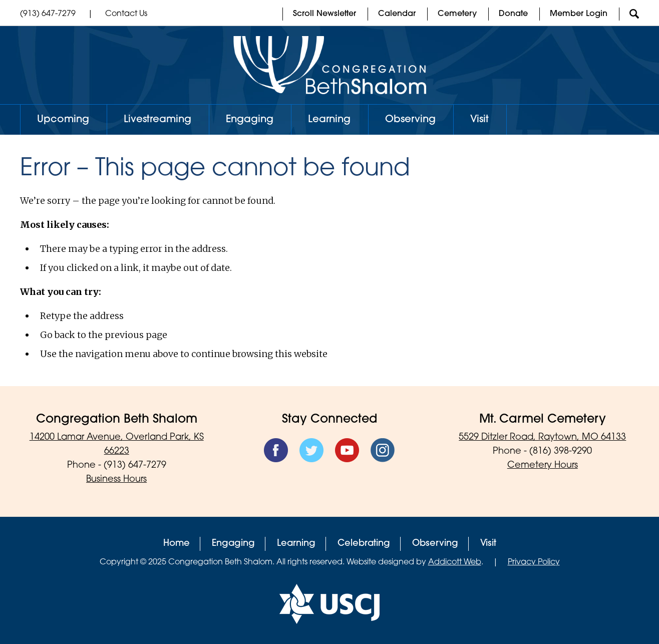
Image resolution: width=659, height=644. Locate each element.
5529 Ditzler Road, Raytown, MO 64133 (542, 437)
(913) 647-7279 (48, 14)
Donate (513, 14)
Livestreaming (157, 120)
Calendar (397, 14)
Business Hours (116, 479)
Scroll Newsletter (324, 14)
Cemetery (457, 14)
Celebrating (364, 544)
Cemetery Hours (543, 465)
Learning (329, 120)
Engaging (250, 120)
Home (177, 544)
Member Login (579, 14)
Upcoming (63, 120)
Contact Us (126, 14)
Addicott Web (455, 562)
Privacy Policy (534, 562)
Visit (479, 120)
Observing (410, 120)
